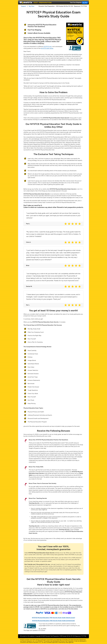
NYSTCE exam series (47, 48)
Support (23, 6)
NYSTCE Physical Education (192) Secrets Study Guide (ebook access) (54, 618)
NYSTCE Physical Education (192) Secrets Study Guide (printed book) (53, 621)
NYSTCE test (48, 47)
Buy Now (85, 2)
